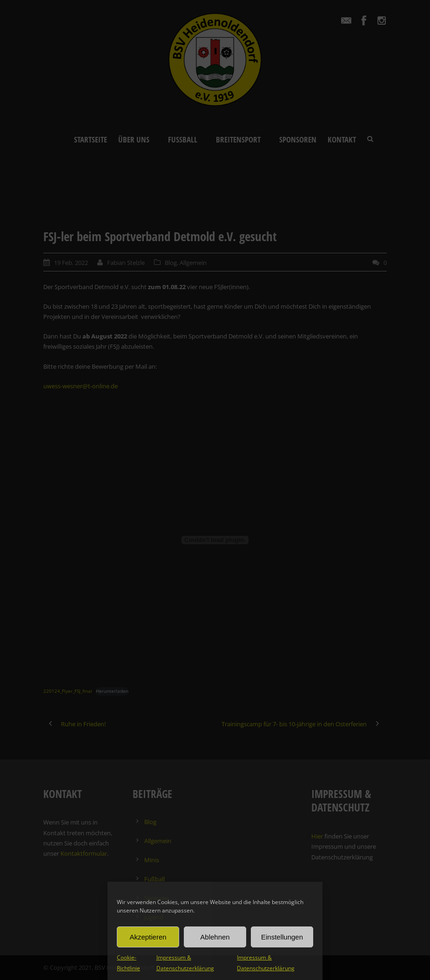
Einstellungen (282, 937)
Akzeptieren (148, 937)
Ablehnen (215, 937)
